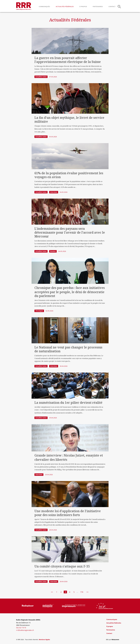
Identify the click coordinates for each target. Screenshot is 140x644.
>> (87, 592)
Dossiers (53, 251)
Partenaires (98, 7)
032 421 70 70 (21, 628)
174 (82, 592)
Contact (112, 7)
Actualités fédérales (65, 7)
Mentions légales (44, 640)
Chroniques (39, 311)
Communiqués (44, 7)
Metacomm (115, 640)
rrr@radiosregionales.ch (25, 630)
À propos (83, 7)
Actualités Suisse (41, 77)
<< (52, 592)
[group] (27, 606)
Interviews (54, 192)
